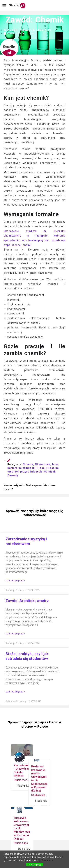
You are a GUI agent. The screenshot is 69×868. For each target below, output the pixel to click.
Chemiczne (43, 464)
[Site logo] (18, 6)
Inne (55, 464)
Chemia (28, 464)
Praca (41, 468)
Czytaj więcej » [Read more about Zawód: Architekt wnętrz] (15, 634)
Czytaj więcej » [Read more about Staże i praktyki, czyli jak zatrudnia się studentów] (15, 692)
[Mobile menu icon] (4, 6)
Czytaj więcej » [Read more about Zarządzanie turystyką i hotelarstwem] (15, 581)
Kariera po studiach (21, 468)
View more (47, 860)
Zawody (13, 475)
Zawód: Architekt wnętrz (27, 601)
